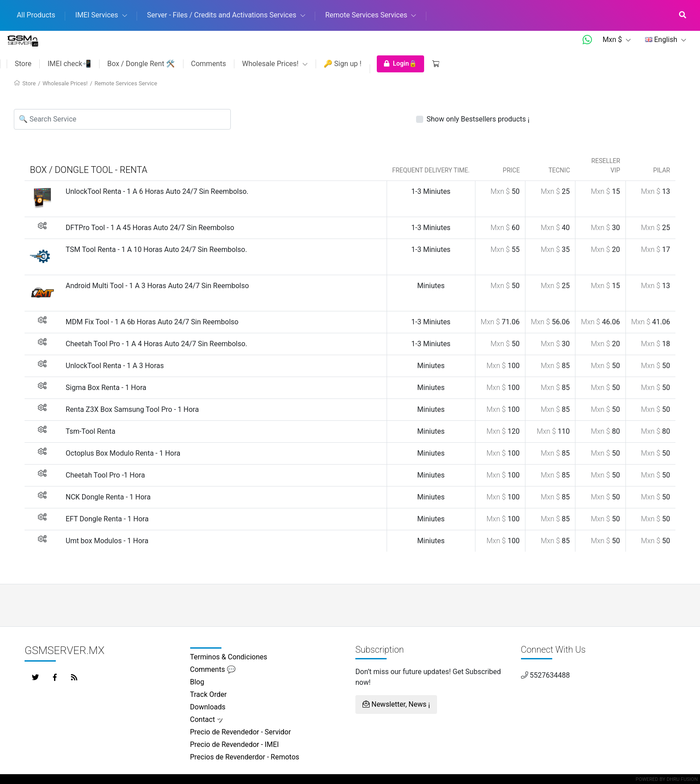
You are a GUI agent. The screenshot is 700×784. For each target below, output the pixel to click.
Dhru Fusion (682, 779)
